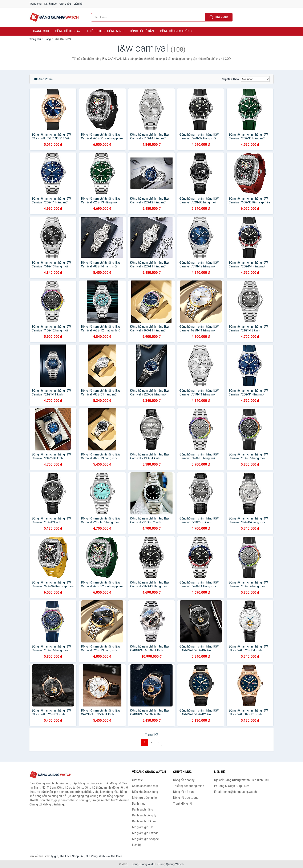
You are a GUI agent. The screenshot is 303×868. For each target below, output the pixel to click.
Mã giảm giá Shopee (146, 839)
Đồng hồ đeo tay (68, 31)
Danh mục (51, 4)
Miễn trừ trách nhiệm (146, 798)
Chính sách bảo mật (145, 786)
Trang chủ (35, 4)
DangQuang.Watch (144, 864)
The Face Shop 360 (72, 856)
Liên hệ (78, 4)
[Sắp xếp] (255, 79)
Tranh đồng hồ (183, 804)
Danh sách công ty (144, 815)
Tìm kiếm (219, 17)
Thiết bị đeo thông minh (105, 31)
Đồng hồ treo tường (176, 31)
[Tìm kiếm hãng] (148, 17)
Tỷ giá (54, 856)
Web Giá (104, 856)
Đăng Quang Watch (171, 864)
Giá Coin (117, 856)
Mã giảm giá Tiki (143, 827)
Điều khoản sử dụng (145, 792)
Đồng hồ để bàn (142, 31)
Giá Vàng (92, 856)
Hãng (48, 39)
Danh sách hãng (143, 809)
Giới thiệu (65, 4)
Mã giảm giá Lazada (145, 833)
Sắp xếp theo (230, 79)
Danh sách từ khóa (144, 821)
